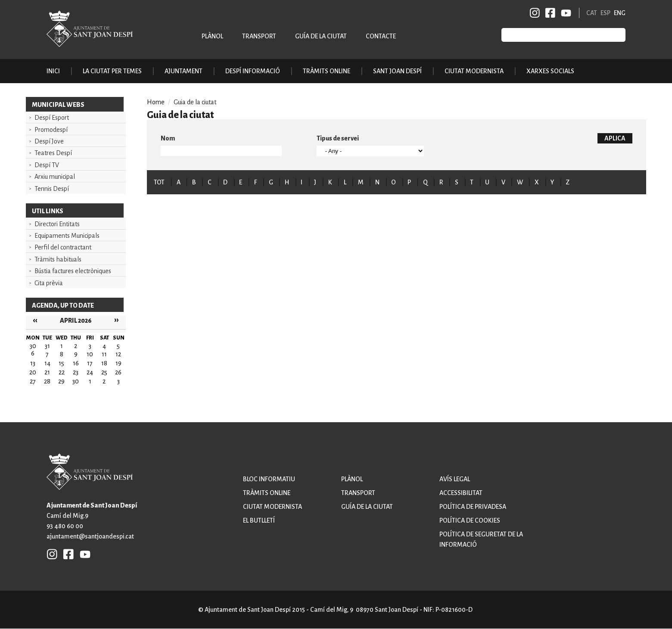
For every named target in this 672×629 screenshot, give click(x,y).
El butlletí (259, 520)
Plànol (212, 36)
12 (118, 354)
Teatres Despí (53, 153)
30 (76, 381)
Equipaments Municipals (67, 236)
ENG (620, 13)
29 (61, 381)
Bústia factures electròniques (73, 271)
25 (104, 372)
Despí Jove (49, 141)
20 (33, 372)
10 (90, 354)
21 (47, 372)
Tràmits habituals (58, 259)
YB (565, 13)
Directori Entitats (57, 224)
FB (549, 13)
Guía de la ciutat (321, 36)
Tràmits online (327, 71)
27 (33, 381)
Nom (168, 138)
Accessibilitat (461, 493)
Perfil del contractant (63, 247)
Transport (259, 36)
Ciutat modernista (272, 507)
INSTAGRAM (535, 13)
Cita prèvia (49, 283)
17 (90, 363)
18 (104, 363)
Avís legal (455, 479)
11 (104, 354)
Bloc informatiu (269, 479)
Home (156, 102)
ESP (605, 13)
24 (90, 372)
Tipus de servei (338, 138)
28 (47, 381)
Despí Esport (52, 118)
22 (62, 372)
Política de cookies (470, 520)
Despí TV (47, 165)
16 (76, 363)
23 (76, 372)
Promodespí (51, 130)
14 (47, 363)
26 (118, 372)
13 (33, 363)
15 (61, 363)
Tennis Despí (52, 189)
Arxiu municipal (55, 177)
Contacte (381, 36)
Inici (53, 71)
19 (118, 363)
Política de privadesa (473, 507)
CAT (592, 13)
